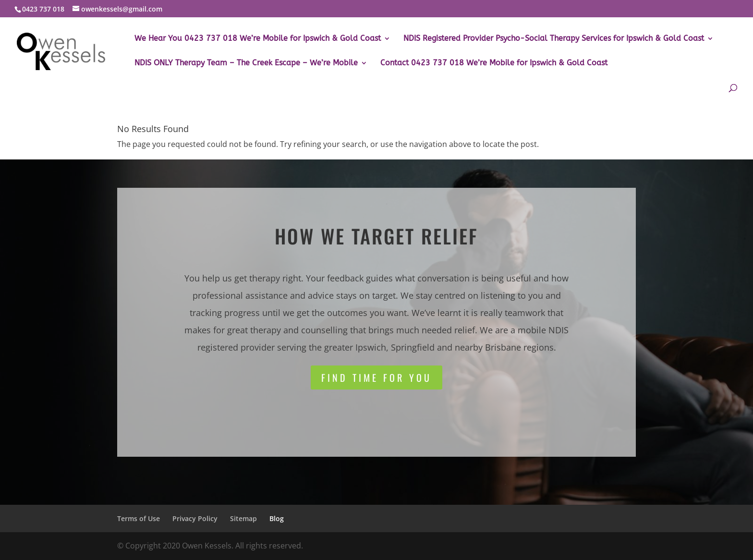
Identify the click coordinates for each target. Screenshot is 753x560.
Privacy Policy (195, 518)
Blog (277, 518)
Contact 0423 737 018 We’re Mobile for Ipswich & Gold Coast (494, 63)
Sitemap (243, 518)
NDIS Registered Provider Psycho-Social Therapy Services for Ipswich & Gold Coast (554, 39)
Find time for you (376, 377)
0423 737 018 (43, 9)
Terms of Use (139, 518)
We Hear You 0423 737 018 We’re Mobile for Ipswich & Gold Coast (258, 39)
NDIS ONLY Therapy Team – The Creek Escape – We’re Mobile (246, 63)
